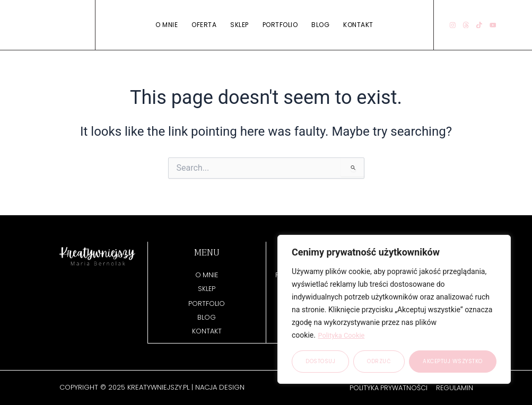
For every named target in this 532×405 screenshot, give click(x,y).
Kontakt (358, 25)
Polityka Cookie (343, 336)
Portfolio (280, 25)
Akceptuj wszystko (453, 361)
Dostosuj (320, 361)
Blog (320, 25)
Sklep (239, 25)
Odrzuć (379, 361)
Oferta (204, 25)
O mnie (167, 25)
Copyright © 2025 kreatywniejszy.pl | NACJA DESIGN (152, 387)
